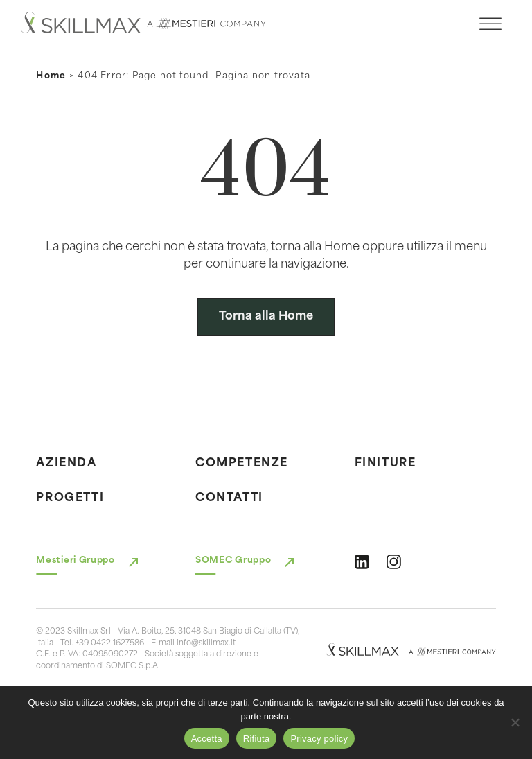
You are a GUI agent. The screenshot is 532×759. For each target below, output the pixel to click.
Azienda (66, 464)
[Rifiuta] (515, 722)
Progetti (70, 498)
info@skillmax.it (206, 644)
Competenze (242, 464)
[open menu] (490, 24)
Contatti (229, 498)
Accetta (207, 739)
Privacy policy (319, 739)
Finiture (385, 464)
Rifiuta (257, 739)
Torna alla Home (266, 317)
